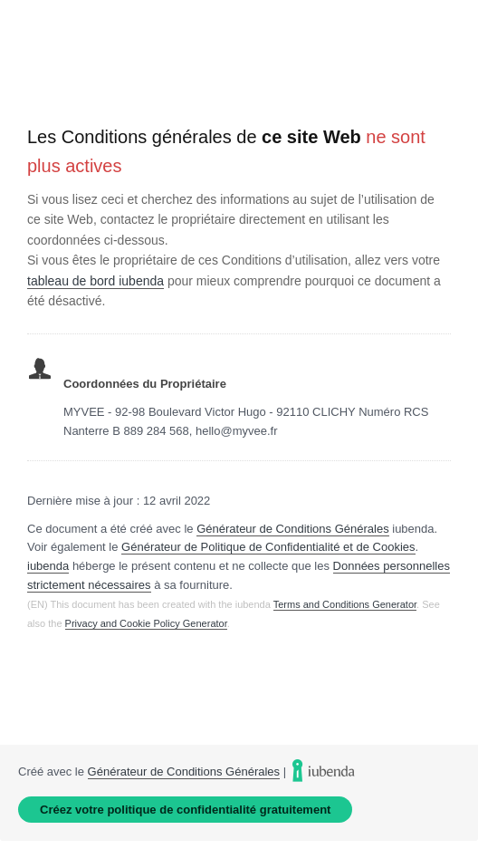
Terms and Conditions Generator (345, 604)
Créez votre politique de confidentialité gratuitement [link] (185, 810)
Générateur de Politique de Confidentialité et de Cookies (268, 547)
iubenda (48, 566)
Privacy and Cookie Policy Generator (146, 623)
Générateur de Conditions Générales (292, 529)
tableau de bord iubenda (96, 281)
